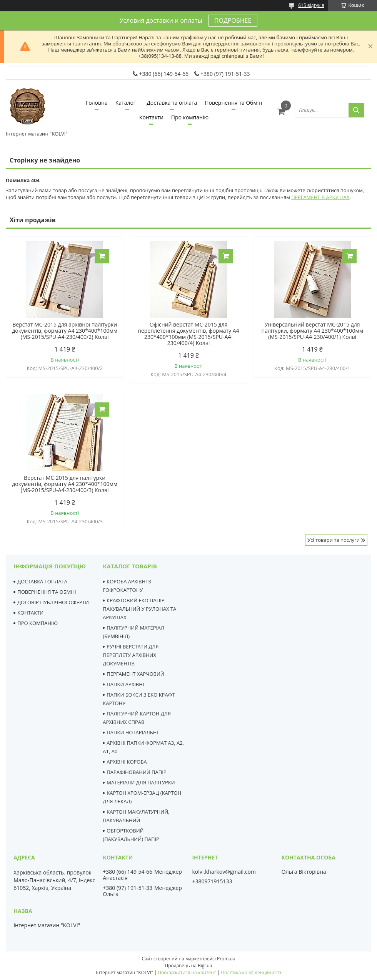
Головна (97, 103)
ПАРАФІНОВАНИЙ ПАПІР (136, 772)
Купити (102, 256)
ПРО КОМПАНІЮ (38, 623)
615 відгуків (311, 5)
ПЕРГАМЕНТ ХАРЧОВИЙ (135, 674)
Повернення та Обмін (233, 103)
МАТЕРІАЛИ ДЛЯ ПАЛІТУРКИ (141, 782)
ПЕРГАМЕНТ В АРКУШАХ (320, 197)
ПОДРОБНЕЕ (233, 20)
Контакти (151, 117)
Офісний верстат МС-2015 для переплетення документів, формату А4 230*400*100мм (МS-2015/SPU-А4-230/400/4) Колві (188, 334)
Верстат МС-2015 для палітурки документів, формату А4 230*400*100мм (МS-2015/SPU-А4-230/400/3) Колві (65, 484)
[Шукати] (356, 110)
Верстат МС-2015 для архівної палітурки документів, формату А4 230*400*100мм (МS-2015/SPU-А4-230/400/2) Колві (65, 331)
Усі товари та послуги (334, 540)
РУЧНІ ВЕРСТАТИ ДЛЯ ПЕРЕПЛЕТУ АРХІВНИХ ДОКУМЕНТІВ (131, 655)
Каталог (126, 103)
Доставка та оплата (172, 103)
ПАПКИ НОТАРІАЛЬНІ (132, 732)
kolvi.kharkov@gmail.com (224, 872)
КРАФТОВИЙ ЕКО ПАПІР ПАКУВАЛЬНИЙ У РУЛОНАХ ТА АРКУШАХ (139, 609)
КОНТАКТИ (30, 613)
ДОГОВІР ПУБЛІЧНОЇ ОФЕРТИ (53, 602)
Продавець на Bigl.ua (188, 966)
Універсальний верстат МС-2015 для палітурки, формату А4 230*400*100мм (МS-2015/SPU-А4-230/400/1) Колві (312, 331)
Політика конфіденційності (251, 972)
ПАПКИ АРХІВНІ (125, 684)
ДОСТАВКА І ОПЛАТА (42, 581)
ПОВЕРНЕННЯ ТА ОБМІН (47, 592)
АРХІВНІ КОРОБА (127, 762)
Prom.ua (226, 959)
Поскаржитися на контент (187, 972)
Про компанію (190, 117)
